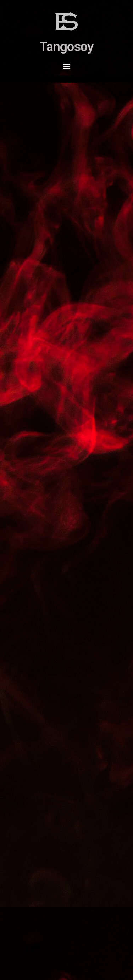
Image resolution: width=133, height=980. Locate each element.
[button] (66, 66)
